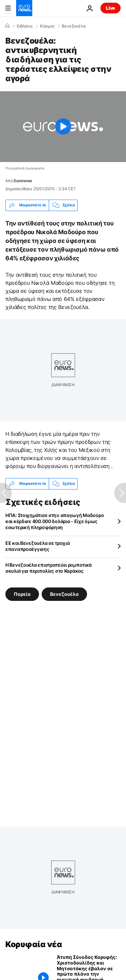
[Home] (7, 26)
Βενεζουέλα (74, 26)
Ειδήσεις (25, 26)
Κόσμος (47, 26)
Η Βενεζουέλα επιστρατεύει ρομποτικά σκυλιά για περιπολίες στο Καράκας (49, 568)
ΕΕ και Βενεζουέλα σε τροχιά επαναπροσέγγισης (37, 546)
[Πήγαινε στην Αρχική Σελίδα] (24, 8)
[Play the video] (63, 127)
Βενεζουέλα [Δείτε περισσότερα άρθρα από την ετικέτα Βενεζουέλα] (64, 594)
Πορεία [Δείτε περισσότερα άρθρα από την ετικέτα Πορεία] (22, 594)
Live (111, 8)
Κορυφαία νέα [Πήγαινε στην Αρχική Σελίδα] (34, 944)
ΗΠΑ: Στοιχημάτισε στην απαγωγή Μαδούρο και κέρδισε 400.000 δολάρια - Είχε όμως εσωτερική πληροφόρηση (55, 521)
